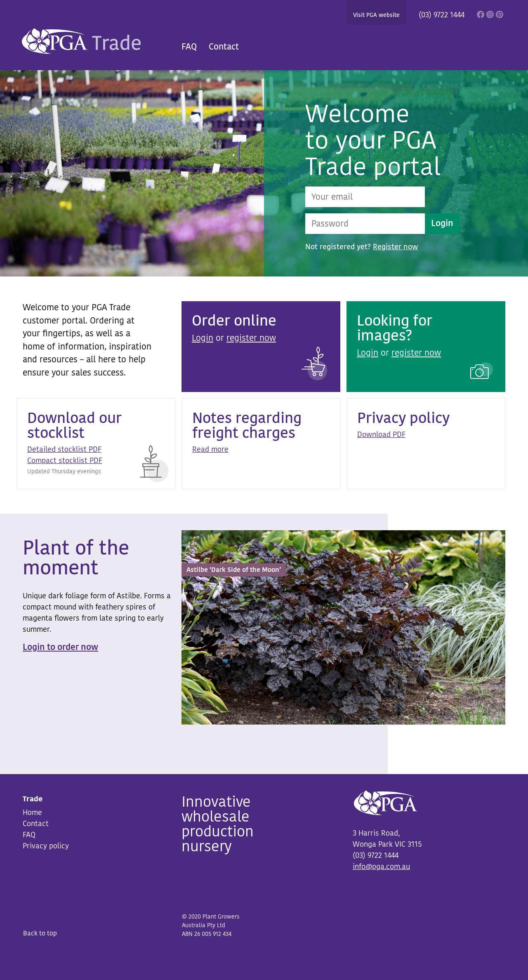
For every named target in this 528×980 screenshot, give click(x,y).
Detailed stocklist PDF (64, 449)
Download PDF (381, 435)
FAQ (189, 47)
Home (32, 812)
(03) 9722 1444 (442, 15)
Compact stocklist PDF (65, 460)
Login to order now (60, 647)
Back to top (40, 933)
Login (442, 223)
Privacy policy (46, 846)
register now (251, 338)
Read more (210, 449)
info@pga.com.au (381, 867)
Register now (395, 247)
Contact (224, 47)
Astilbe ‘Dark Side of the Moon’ (234, 570)
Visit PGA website (376, 15)
